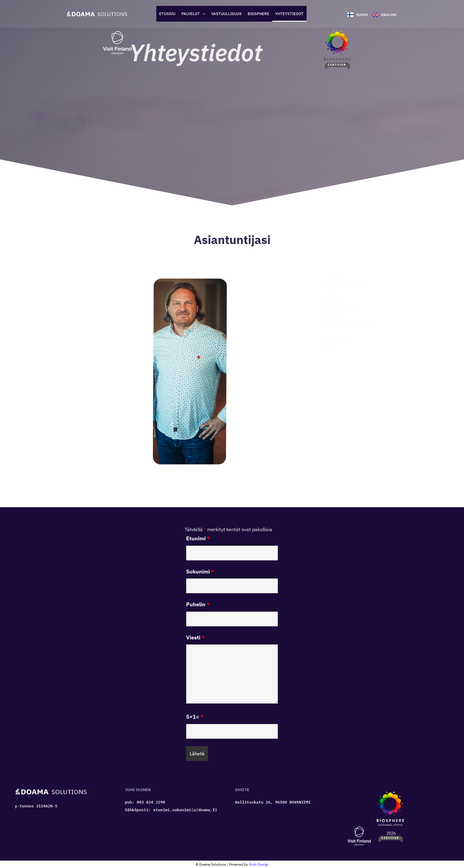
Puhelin (198, 602)
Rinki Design (259, 862)
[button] (184, 13)
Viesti (195, 635)
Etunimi (198, 536)
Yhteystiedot (306, 13)
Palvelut (184, 13)
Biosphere (266, 13)
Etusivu (151, 13)
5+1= (195, 714)
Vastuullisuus (226, 13)
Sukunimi (200, 569)
